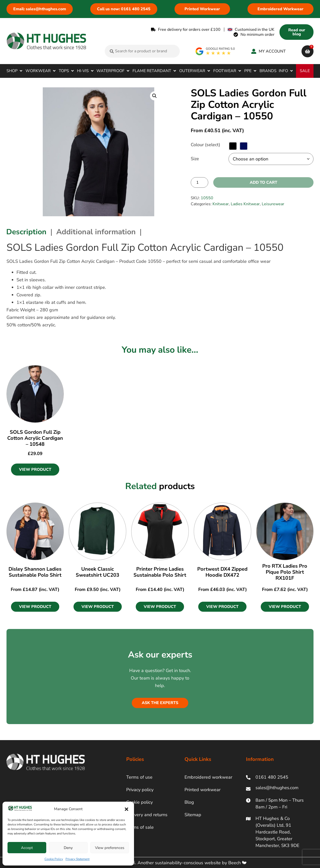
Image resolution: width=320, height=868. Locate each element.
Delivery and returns (147, 815)
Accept (27, 848)
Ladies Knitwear (245, 204)
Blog (189, 802)
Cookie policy (139, 802)
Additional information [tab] (96, 232)
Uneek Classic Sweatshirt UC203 (97, 572)
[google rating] (215, 51)
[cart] (307, 51)
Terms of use (139, 777)
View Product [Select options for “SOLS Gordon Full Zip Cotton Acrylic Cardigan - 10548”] (35, 470)
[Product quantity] (199, 182)
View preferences (110, 848)
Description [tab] (26, 232)
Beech (237, 863)
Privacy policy (140, 790)
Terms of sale (140, 827)
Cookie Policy (54, 859)
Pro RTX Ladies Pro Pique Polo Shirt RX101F (285, 572)
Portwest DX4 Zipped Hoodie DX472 (222, 572)
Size (195, 159)
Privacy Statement (77, 859)
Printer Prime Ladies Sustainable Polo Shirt (160, 572)
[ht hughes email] (278, 789)
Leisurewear (273, 204)
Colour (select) (205, 145)
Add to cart (263, 182)
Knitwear (221, 204)
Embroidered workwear (208, 777)
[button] (126, 809)
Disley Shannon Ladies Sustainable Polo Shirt (35, 572)
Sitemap (193, 815)
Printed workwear (202, 790)
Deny (68, 848)
